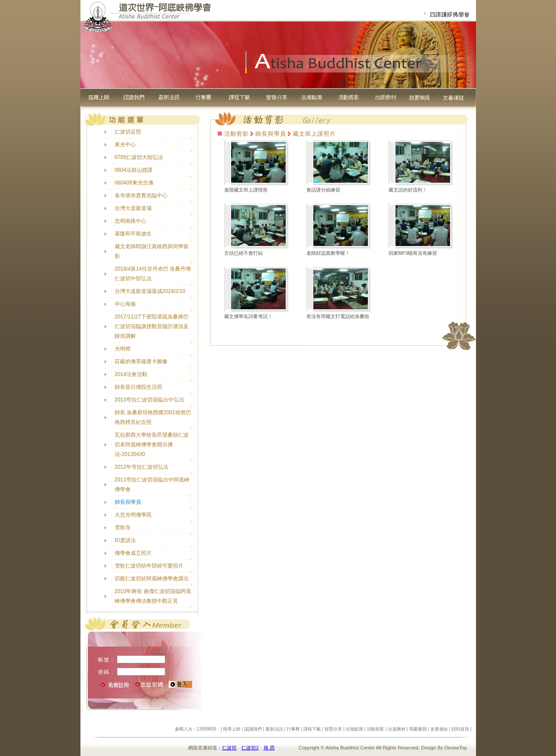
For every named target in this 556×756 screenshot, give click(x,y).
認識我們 (253, 729)
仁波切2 (250, 748)
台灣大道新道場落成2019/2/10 (150, 291)
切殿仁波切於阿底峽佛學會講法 (152, 579)
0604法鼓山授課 (134, 170)
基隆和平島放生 (133, 234)
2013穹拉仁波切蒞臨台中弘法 (150, 400)
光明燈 (123, 349)
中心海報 (125, 304)
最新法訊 (274, 729)
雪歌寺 (123, 528)
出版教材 (397, 729)
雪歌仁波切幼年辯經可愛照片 (149, 566)
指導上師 (232, 729)
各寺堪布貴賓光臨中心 (141, 195)
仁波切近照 (128, 132)
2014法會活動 (131, 374)
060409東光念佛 (134, 183)
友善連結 (439, 729)
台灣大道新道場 (133, 208)
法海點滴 (354, 729)
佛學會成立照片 (133, 553)
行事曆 (293, 729)
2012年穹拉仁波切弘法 (142, 467)
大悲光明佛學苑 (133, 515)
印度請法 (125, 540)
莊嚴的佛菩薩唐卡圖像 (141, 362)
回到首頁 (460, 729)
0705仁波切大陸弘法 (139, 157)
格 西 (269, 748)
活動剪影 (375, 729)
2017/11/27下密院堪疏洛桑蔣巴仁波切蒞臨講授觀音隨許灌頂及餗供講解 (152, 326)
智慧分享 (333, 729)
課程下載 (312, 729)
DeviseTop (456, 748)
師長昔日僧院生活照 (138, 387)
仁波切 (229, 748)
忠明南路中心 (131, 221)
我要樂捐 (418, 729)
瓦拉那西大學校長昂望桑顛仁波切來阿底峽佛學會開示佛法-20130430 (152, 445)
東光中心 (125, 145)
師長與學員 (128, 502)
